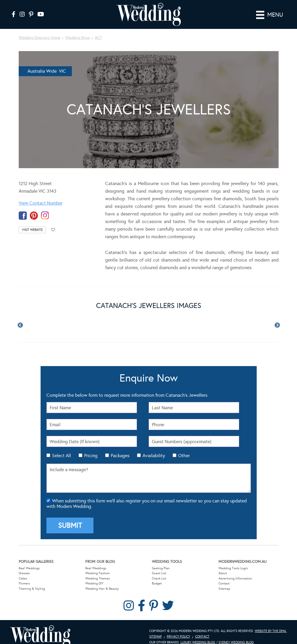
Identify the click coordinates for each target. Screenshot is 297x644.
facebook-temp (23, 216)
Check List (159, 578)
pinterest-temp (34, 216)
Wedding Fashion (98, 573)
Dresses (24, 573)
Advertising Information (235, 578)
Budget (157, 583)
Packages (120, 456)
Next (277, 326)
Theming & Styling (32, 589)
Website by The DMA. (271, 631)
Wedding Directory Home (40, 38)
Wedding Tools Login (233, 568)
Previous (20, 326)
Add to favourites (53, 230)
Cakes (23, 578)
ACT (98, 38)
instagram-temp (45, 216)
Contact (224, 583)
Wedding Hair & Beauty (102, 589)
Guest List (159, 573)
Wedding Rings (78, 38)
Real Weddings (29, 568)
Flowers (24, 583)
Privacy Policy (178, 637)
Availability (154, 456)
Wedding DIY (94, 583)
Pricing (91, 456)
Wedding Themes (98, 578)
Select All (61, 456)
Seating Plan (161, 568)
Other (184, 456)
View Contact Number (41, 203)
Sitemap (224, 589)
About (223, 573)
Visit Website (32, 230)
